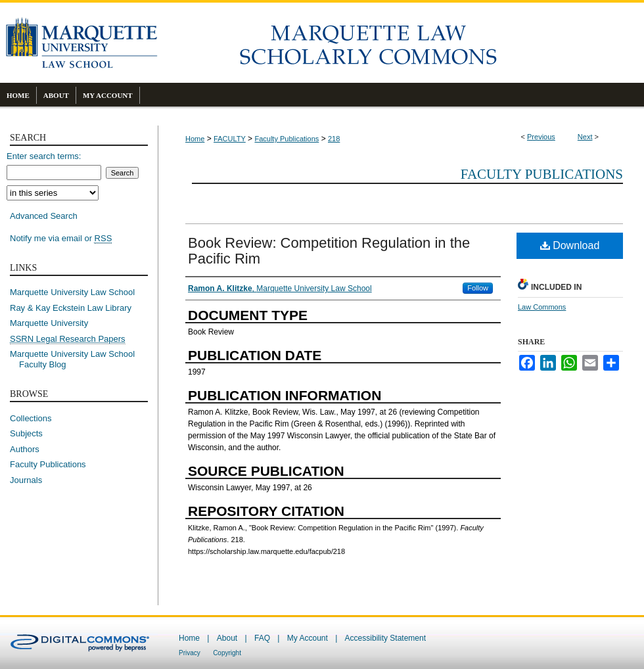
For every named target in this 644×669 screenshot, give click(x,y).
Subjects (26, 433)
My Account (308, 638)
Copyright (227, 653)
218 (334, 139)
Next (585, 137)
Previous (541, 137)
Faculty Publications (287, 139)
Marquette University (49, 323)
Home (195, 139)
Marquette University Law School (72, 292)
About (227, 638)
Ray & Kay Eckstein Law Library (71, 308)
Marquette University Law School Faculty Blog (77, 359)
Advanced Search (44, 216)
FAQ (262, 638)
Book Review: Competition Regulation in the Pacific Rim (329, 251)
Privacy (190, 653)
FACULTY (230, 139)
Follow (478, 288)
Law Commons (542, 307)
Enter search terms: (44, 156)
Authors (25, 449)
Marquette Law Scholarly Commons (401, 43)
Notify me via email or (61, 239)
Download (570, 245)
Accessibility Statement (385, 638)
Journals (26, 480)
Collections (31, 418)
